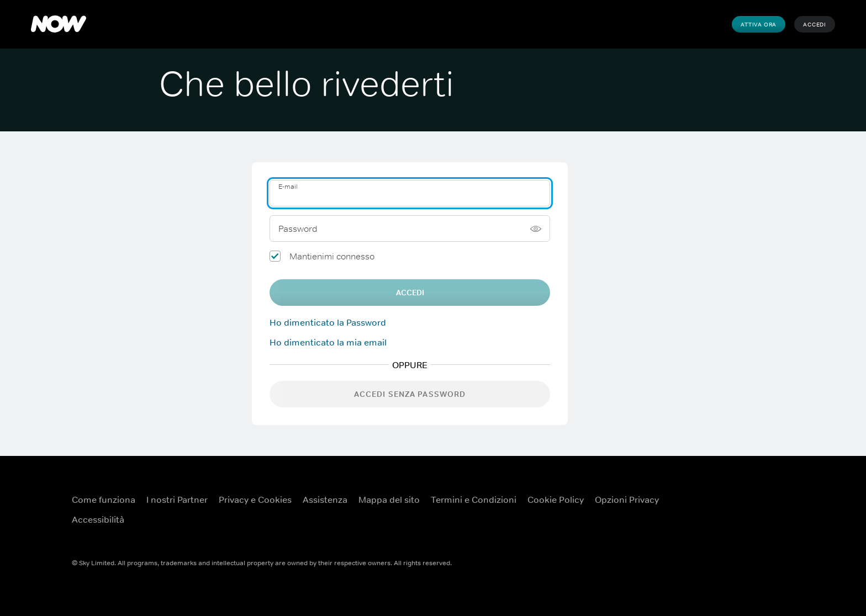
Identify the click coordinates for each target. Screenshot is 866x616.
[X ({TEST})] (763, 492)
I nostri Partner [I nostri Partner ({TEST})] (177, 500)
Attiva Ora (759, 24)
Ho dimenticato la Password (328, 322)
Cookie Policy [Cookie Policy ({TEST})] (556, 500)
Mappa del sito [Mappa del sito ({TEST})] (389, 500)
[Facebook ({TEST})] (706, 492)
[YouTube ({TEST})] (735, 492)
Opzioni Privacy (627, 500)
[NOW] (59, 24)
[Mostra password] (536, 229)
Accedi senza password (410, 394)
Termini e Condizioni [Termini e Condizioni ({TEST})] (474, 500)
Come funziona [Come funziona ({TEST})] (104, 500)
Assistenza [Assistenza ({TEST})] (325, 500)
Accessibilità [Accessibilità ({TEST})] (98, 519)
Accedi (815, 24)
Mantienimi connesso (332, 256)
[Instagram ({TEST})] (706, 524)
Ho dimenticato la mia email (328, 342)
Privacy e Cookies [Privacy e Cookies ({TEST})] (255, 500)
